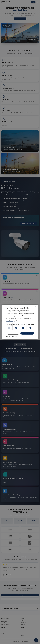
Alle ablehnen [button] (13, 333)
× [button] (36, 306)
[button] (11, 337)
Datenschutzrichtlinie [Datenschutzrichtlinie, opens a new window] (11, 322)
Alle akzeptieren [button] (27, 333)
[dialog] (20, 322)
